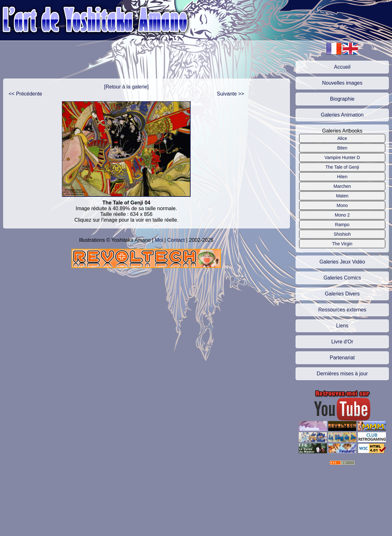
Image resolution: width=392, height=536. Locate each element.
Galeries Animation (342, 115)
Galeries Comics (342, 278)
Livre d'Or (342, 342)
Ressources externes (342, 310)
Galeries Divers (342, 294)
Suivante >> (230, 94)
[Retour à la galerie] (126, 87)
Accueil (342, 67)
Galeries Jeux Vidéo (342, 262)
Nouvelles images (342, 83)
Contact (176, 240)
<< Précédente (25, 94)
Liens (342, 326)
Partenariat (342, 358)
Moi (159, 240)
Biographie (342, 99)
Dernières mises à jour (342, 374)
